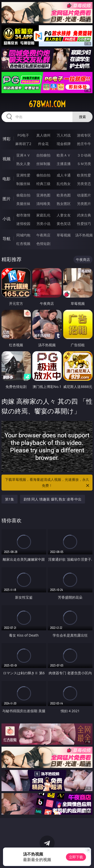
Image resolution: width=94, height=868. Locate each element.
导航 (7, 239)
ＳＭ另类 (84, 164)
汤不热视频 (84, 235)
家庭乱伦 (43, 215)
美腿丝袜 (23, 204)
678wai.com (47, 104)
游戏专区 (84, 135)
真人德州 (43, 135)
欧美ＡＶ (64, 155)
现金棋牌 (64, 144)
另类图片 (84, 204)
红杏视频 (23, 244)
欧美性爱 (84, 175)
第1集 (10, 499)
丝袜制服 (43, 164)
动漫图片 (84, 195)
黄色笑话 (64, 224)
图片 (7, 199)
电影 (7, 179)
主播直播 (64, 164)
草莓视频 (64, 235)
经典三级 (43, 184)
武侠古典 (84, 215)
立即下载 (76, 857)
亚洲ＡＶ (23, 155)
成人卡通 (64, 175)
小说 (7, 219)
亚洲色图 (43, 195)
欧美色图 (64, 195)
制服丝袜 (23, 184)
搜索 (82, 117)
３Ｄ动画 (84, 155)
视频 (7, 159)
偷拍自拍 (43, 175)
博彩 (7, 139)
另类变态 (84, 184)
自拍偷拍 (43, 155)
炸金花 (43, 144)
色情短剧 (43, 244)
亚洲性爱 (23, 175)
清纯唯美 (43, 204)
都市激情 (23, 215)
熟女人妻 (23, 164)
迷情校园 (23, 224)
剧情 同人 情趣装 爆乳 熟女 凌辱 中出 (53, 499)
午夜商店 (43, 235)
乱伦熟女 (64, 184)
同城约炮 (23, 235)
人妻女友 (64, 215)
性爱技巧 (84, 224)
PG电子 (23, 135)
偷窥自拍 (23, 195)
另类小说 (43, 224)
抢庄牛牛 (84, 144)
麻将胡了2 (23, 144)
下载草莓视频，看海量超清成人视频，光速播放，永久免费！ (48, 483)
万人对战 (64, 135)
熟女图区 (64, 204)
